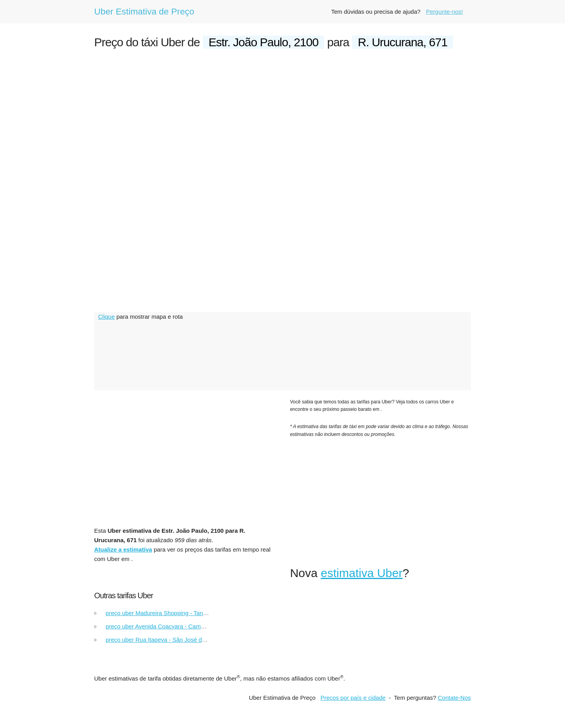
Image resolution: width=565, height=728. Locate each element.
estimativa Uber (362, 573)
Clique (107, 317)
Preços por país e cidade (353, 698)
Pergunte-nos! (445, 12)
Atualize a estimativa (123, 549)
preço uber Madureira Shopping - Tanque (159, 613)
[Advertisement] (282, 116)
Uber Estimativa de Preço (144, 12)
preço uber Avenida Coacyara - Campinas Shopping (173, 626)
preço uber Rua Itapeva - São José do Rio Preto (168, 640)
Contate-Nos (454, 698)
